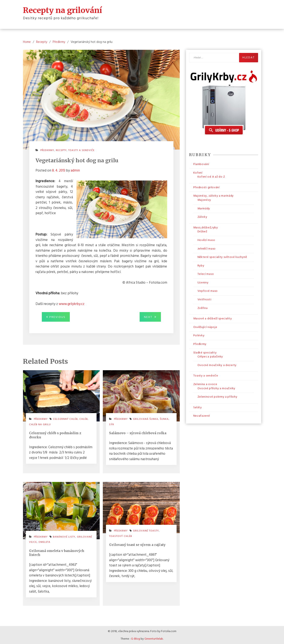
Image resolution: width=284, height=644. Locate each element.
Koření (198, 173)
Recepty (61, 150)
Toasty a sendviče (81, 150)
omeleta (44, 542)
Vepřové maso (208, 291)
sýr (112, 424)
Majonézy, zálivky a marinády (214, 196)
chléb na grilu (40, 424)
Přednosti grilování (206, 187)
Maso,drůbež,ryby (206, 227)
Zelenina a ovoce (205, 384)
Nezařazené (202, 416)
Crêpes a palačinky (210, 357)
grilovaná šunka (146, 419)
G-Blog (136, 639)
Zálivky (202, 217)
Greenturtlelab (154, 639)
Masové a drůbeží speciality (213, 318)
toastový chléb (121, 536)
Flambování (201, 164)
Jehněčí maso (207, 249)
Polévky (199, 335)
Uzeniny (203, 282)
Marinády (204, 208)
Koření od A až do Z (211, 177)
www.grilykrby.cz (72, 304)
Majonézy (204, 200)
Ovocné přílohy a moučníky (217, 388)
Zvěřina (203, 308)
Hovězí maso (206, 240)
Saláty (198, 407)
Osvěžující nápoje (205, 327)
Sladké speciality (205, 353)
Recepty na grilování (62, 10)
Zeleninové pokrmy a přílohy (217, 397)
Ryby (201, 266)
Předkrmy (47, 150)
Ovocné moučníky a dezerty (217, 365)
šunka (164, 419)
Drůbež (202, 231)
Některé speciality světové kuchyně (222, 257)
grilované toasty (146, 531)
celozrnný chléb (65, 419)
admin (75, 170)
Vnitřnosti (204, 299)
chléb (84, 419)
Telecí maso (206, 274)
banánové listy (64, 537)
